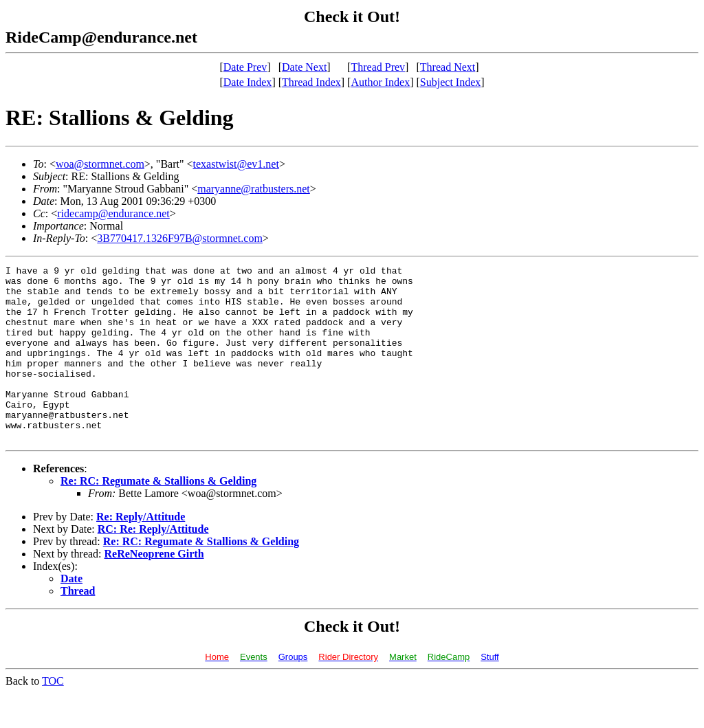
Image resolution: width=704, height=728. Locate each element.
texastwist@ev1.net (236, 164)
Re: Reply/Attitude (141, 552)
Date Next (304, 67)
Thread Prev (378, 67)
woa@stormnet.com (100, 164)
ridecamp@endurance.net (113, 213)
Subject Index (450, 82)
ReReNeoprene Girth (154, 589)
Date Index (248, 82)
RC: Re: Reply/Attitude (153, 564)
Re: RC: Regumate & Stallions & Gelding (158, 516)
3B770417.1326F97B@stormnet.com (180, 238)
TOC (53, 716)
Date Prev (245, 67)
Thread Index (311, 82)
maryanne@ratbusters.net (254, 189)
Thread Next (448, 67)
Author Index (380, 82)
